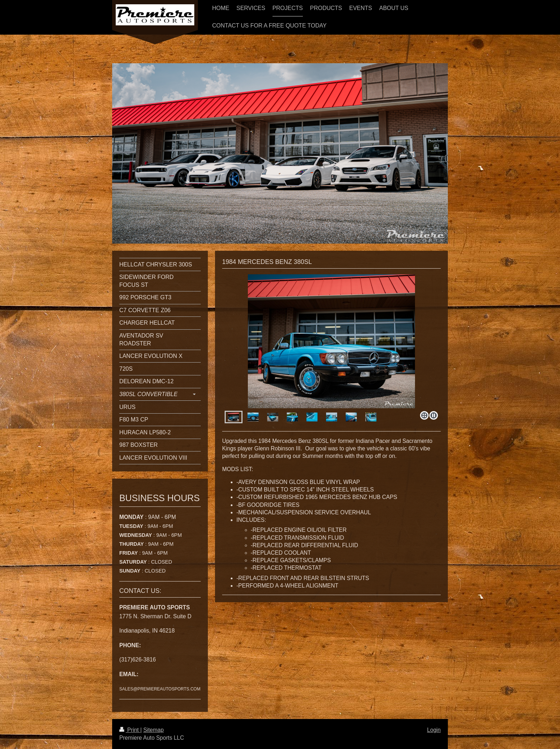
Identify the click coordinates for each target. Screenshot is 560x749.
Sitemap (153, 730)
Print (130, 730)
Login (434, 730)
